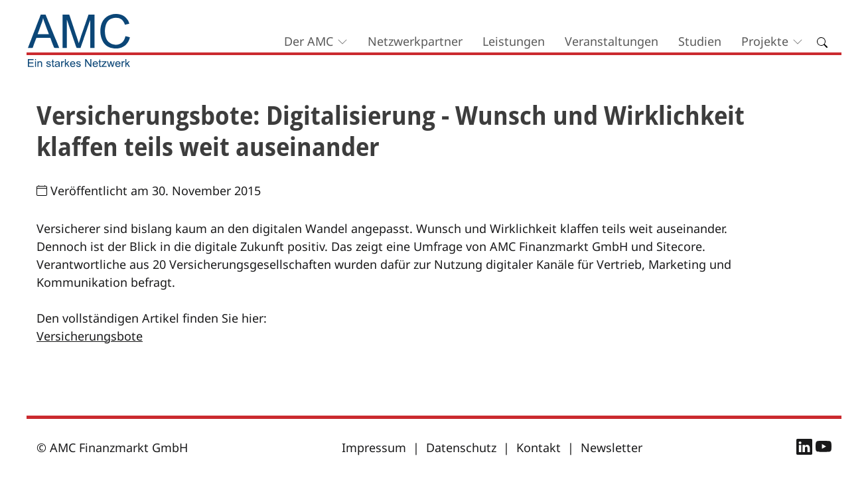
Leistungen (514, 41)
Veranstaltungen (612, 41)
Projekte (765, 41)
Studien (700, 41)
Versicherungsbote (90, 336)
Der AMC (309, 41)
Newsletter (612, 447)
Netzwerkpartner (415, 41)
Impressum (374, 447)
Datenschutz (461, 447)
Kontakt (539, 447)
